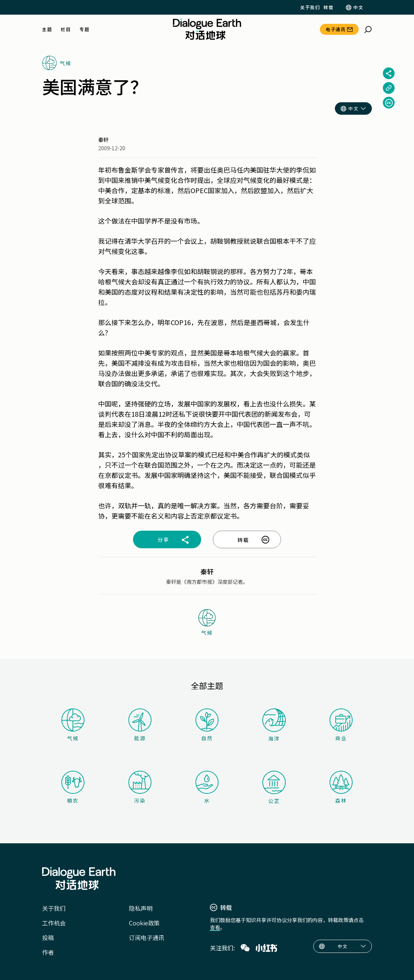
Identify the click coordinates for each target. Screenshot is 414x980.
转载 (328, 7)
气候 (73, 725)
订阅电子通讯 (147, 937)
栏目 (66, 29)
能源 (140, 725)
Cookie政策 (144, 923)
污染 (140, 787)
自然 (207, 725)
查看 (215, 927)
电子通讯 (336, 29)
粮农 (73, 787)
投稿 (48, 937)
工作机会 (54, 923)
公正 (274, 788)
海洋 (274, 725)
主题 (47, 29)
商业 (341, 725)
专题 (84, 29)
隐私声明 (141, 908)
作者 (48, 952)
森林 (341, 787)
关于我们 (310, 7)
